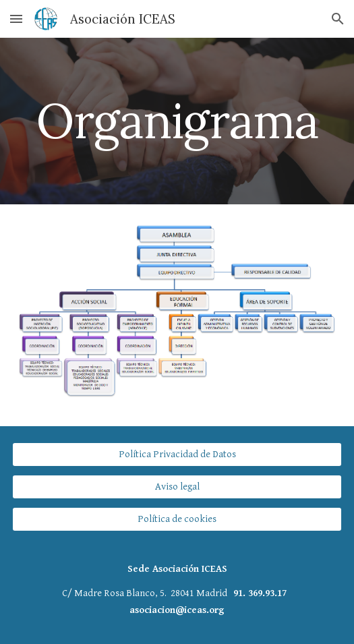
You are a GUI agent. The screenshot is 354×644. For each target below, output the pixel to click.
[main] (177, 121)
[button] (16, 19)
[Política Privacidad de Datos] (177, 454)
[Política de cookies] (177, 519)
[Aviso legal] (177, 487)
